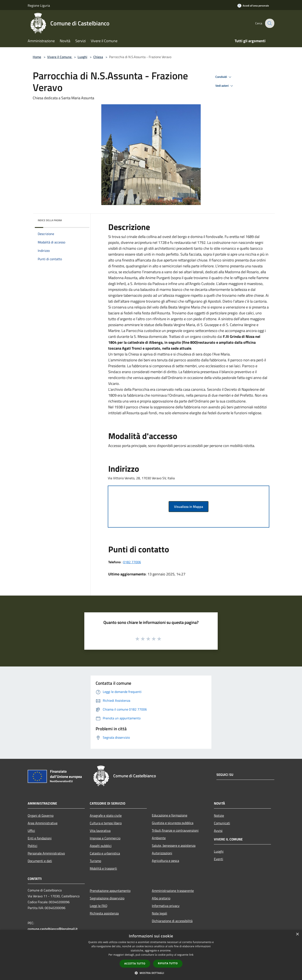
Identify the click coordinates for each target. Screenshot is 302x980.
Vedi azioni (225, 86)
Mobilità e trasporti (103, 868)
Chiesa (98, 57)
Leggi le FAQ (99, 906)
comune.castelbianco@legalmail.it (53, 929)
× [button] (297, 934)
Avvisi (218, 831)
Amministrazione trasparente (173, 891)
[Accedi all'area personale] (253, 6)
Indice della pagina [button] (50, 220)
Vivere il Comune (60, 57)
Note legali (159, 913)
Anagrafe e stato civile (106, 815)
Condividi (224, 77)
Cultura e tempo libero (106, 823)
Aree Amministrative (43, 823)
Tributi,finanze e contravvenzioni (175, 830)
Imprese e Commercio (105, 838)
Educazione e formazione (170, 815)
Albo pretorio (161, 898)
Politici (33, 846)
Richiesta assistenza (104, 913)
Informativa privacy (166, 906)
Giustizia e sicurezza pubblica (173, 823)
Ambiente (159, 838)
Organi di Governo (41, 815)
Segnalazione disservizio (107, 898)
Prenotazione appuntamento (110, 891)
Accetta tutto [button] (135, 964)
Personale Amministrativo (46, 853)
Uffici (31, 831)
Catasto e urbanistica (105, 853)
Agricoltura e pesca (165, 861)
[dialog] (151, 955)
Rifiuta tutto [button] (168, 963)
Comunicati (222, 823)
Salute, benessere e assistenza (174, 845)
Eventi (219, 859)
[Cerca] (269, 23)
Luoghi (82, 57)
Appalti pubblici (101, 846)
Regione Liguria (39, 5)
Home (37, 57)
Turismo (95, 861)
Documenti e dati (40, 861)
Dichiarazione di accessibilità (172, 921)
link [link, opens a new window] (191, 955)
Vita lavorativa (100, 831)
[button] (151, 973)
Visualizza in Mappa (189, 507)
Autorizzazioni (162, 853)
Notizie (219, 815)
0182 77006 (132, 562)
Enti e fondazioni (40, 838)
